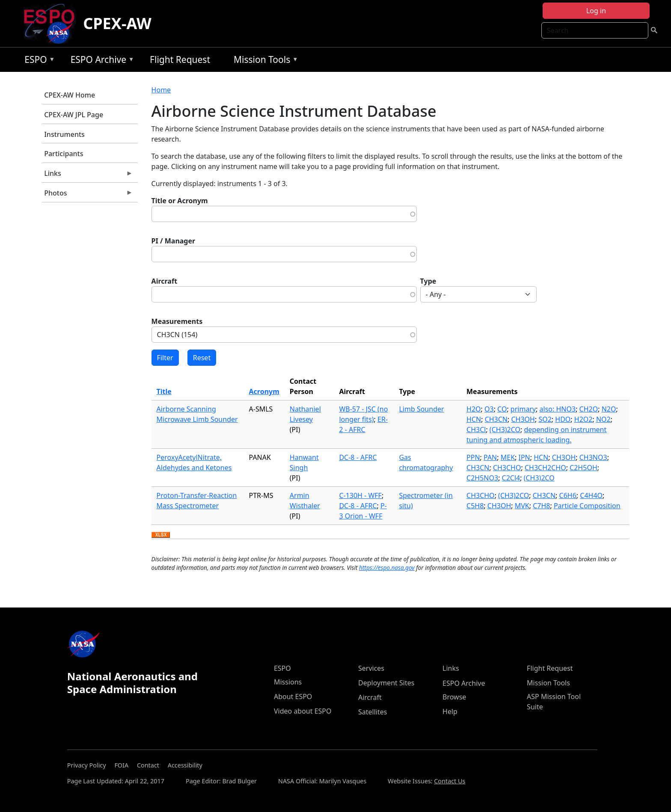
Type (428, 281)
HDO (563, 419)
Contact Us (450, 781)
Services (371, 668)
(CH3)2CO (505, 430)
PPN (473, 457)
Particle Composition (587, 506)
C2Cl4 (511, 478)
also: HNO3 (558, 409)
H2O (474, 409)
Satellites (373, 712)
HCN (474, 419)
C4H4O (591, 495)
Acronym (264, 391)
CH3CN (496, 419)
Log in (596, 11)
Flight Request (180, 59)
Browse (454, 697)
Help (450, 711)
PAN (490, 457)
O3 (489, 409)
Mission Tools (264, 61)
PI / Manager (174, 241)
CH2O (589, 409)
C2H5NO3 (482, 478)
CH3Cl (476, 430)
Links (87, 175)
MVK (522, 506)
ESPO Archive (100, 61)
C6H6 (568, 495)
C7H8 (541, 506)
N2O (609, 409)
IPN (524, 457)
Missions (288, 682)
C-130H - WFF (360, 495)
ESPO (37, 61)
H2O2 (583, 419)
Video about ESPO (303, 711)
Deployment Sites (386, 683)
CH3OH (523, 419)
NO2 (603, 419)
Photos (87, 195)
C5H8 (475, 506)
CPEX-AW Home (70, 95)
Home (161, 90)
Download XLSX (161, 535)
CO (502, 409)
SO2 (545, 419)
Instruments (64, 134)
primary (523, 409)
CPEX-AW (117, 23)
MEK (508, 457)
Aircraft (165, 281)
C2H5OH (583, 468)
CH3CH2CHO (545, 468)
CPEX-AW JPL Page (74, 115)
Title (164, 391)
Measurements (177, 321)
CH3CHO (507, 468)
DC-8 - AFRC (358, 457)
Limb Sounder (421, 409)
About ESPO (293, 696)
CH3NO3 (593, 457)
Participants (64, 154)
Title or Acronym (180, 201)
